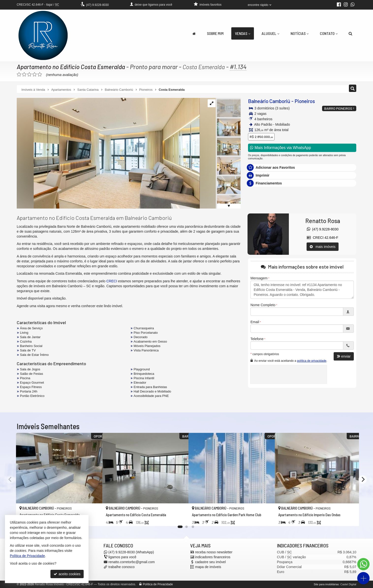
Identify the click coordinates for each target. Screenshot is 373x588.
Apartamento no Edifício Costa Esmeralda (71, 67)
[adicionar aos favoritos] (93, 518)
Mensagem (259, 278)
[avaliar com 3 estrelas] (29, 75)
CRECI (112, 281)
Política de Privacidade (158, 584)
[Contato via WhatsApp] (363, 564)
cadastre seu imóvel (210, 562)
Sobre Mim (215, 33)
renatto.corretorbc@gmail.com (132, 562)
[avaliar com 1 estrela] (19, 75)
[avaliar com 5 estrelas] (40, 75)
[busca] (350, 33)
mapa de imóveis (208, 567)
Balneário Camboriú (269, 101)
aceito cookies (67, 574)
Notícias (300, 33)
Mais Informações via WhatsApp (280, 148)
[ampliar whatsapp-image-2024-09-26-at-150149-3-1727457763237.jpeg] (108, 153)
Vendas (243, 33)
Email (255, 322)
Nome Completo (263, 305)
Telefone (257, 339)
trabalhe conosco (122, 567)
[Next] (363, 480)
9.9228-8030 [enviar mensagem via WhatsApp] (97, 5)
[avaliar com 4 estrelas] (35, 75)
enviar (344, 356)
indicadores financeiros (213, 557)
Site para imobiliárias (326, 584)
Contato (329, 33)
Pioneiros (305, 101)
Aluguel (270, 33)
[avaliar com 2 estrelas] (24, 75)
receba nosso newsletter (214, 552)
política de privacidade (312, 361)
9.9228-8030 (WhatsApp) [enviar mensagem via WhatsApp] (131, 552)
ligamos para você (123, 557)
